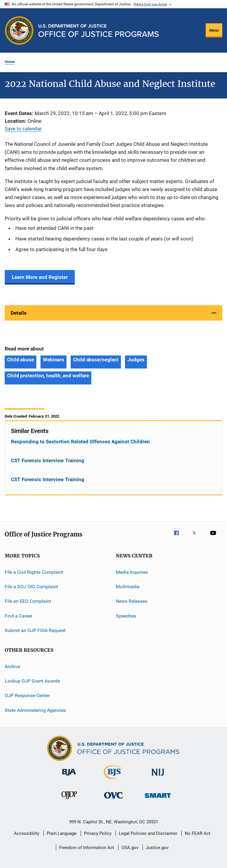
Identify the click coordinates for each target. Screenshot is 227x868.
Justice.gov (157, 848)
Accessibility (27, 833)
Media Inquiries (132, 572)
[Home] (99, 31)
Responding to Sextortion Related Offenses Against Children (80, 442)
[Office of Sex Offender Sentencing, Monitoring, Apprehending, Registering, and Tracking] (158, 799)
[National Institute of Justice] (158, 777)
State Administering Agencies (35, 710)
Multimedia (128, 587)
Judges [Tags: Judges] (136, 360)
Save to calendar (23, 129)
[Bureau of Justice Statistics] (113, 780)
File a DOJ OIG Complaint (31, 587)
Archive (12, 666)
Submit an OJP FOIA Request (35, 630)
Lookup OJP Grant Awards (32, 681)
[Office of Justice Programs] (19, 30)
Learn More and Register (40, 277)
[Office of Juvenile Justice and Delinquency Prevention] (69, 800)
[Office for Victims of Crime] (113, 800)
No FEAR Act (198, 833)
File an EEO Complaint (28, 601)
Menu (214, 30)
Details (19, 313)
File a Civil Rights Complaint (34, 572)
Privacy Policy (98, 833)
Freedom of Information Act (87, 848)
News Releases (132, 601)
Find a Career (18, 616)
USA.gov (130, 848)
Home (10, 62)
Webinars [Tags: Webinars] (53, 360)
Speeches (126, 616)
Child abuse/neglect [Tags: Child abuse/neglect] (96, 360)
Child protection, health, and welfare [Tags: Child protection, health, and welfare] (48, 376)
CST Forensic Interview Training (48, 460)
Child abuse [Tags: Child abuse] (21, 360)
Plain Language (62, 833)
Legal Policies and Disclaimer (148, 833)
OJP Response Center (27, 695)
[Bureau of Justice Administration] (69, 777)
